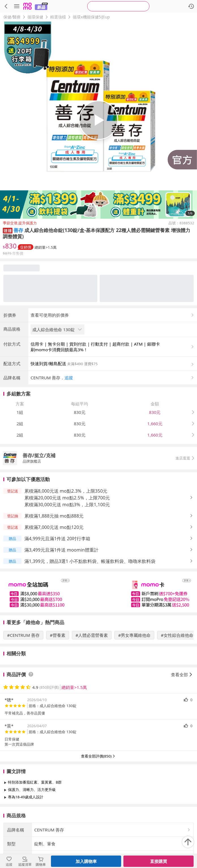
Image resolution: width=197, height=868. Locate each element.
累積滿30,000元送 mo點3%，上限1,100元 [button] (67, 505)
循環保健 (35, 17)
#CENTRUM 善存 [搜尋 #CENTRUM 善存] (23, 635)
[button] (8, 230)
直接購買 (159, 861)
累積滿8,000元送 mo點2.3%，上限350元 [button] (66, 491)
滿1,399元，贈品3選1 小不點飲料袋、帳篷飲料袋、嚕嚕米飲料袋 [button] (90, 561)
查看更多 (98, 810)
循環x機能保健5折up (91, 17)
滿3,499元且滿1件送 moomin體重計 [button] (61, 550)
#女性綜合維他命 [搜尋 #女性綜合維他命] (177, 635)
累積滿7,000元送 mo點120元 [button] (54, 527)
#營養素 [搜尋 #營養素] (58, 635)
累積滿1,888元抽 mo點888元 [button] (54, 516)
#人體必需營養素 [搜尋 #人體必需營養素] (92, 635)
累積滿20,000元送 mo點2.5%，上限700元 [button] (67, 498)
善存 (18, 230)
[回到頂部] (188, 842)
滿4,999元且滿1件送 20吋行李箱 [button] (57, 539)
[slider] (98, 592)
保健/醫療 (12, 17)
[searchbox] (118, 6)
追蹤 (69, 378)
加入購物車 (86, 861)
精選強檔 (58, 17)
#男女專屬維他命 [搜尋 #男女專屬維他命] (134, 635)
